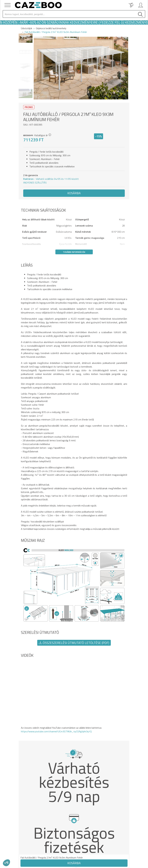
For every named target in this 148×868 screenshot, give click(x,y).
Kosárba (74, 193)
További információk (74, 252)
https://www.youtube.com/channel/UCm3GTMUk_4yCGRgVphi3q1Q (56, 731)
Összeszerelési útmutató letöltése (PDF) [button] (74, 643)
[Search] (69, 14)
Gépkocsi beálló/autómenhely (51, 28)
